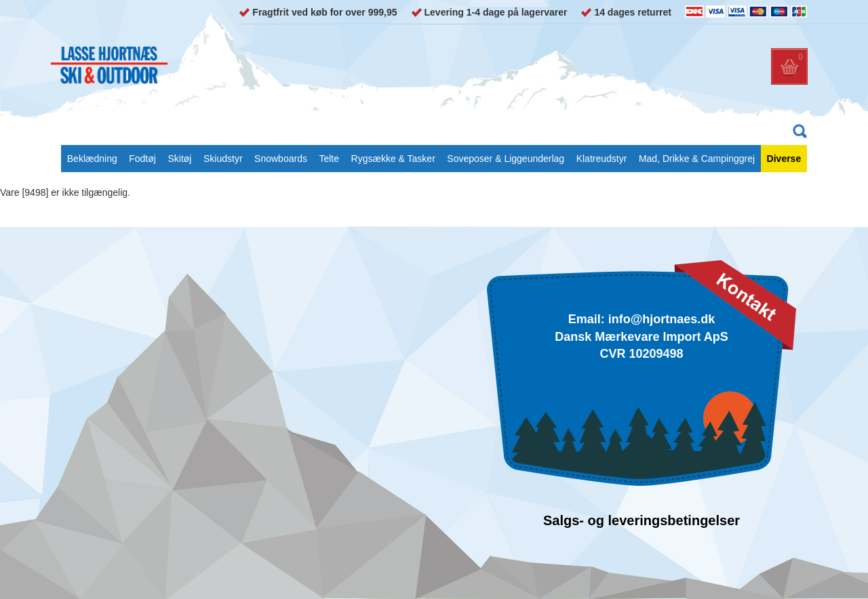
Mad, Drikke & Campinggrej (697, 159)
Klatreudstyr (602, 159)
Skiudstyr (223, 159)
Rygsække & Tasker (393, 159)
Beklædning (92, 159)
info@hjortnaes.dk (662, 319)
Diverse (784, 159)
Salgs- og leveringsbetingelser (642, 520)
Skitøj (179, 159)
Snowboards (281, 159)
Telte (329, 159)
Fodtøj (142, 159)
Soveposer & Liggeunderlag (506, 159)
